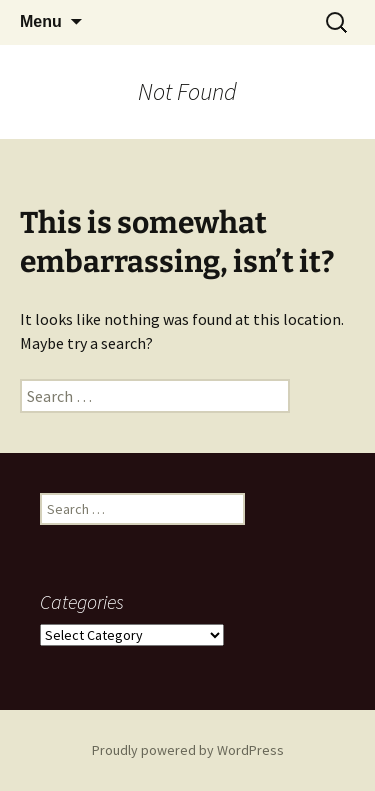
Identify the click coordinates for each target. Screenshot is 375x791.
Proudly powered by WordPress (188, 750)
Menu (41, 21)
